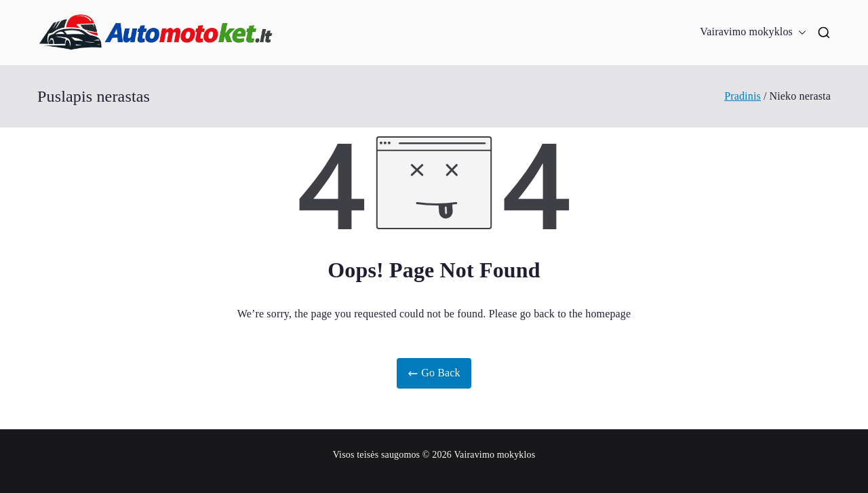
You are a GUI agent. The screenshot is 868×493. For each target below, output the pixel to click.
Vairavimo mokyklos (753, 32)
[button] (800, 32)
